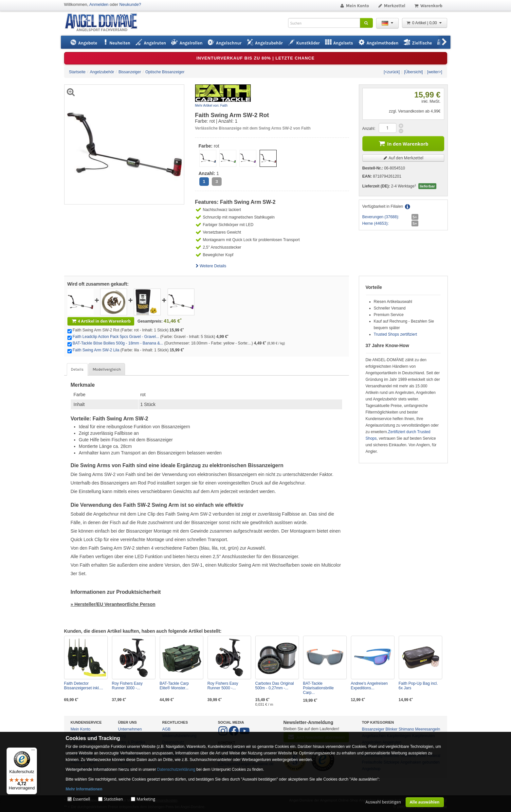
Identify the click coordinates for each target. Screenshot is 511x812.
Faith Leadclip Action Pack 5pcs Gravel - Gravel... (116, 337)
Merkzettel (391, 6)
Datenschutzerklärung (176, 769)
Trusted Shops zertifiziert (395, 334)
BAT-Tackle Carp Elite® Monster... (174, 686)
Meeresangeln (428, 729)
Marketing (146, 799)
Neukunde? (130, 4)
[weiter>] (435, 72)
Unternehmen (130, 729)
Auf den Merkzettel (403, 158)
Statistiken (113, 799)
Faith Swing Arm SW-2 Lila (96, 350)
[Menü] (33, 751)
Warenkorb (428, 6)
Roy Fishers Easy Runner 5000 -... (223, 686)
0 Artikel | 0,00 (425, 23)
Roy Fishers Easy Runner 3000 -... (127, 686)
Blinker (392, 729)
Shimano (406, 729)
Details (77, 369)
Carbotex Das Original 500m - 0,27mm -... (275, 686)
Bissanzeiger (373, 729)
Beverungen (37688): (381, 217)
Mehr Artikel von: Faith (211, 106)
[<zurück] (392, 72)
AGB (166, 729)
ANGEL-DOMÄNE (104, 23)
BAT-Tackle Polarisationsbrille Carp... (319, 688)
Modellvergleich (107, 369)
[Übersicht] (413, 72)
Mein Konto (354, 6)
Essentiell (82, 799)
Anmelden (99, 4)
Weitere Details (211, 266)
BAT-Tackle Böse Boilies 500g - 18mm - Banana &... (118, 343)
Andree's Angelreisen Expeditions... (369, 686)
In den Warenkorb (403, 143)
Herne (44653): (376, 223)
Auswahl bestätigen (383, 802)
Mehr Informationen (84, 789)
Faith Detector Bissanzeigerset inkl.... (84, 686)
